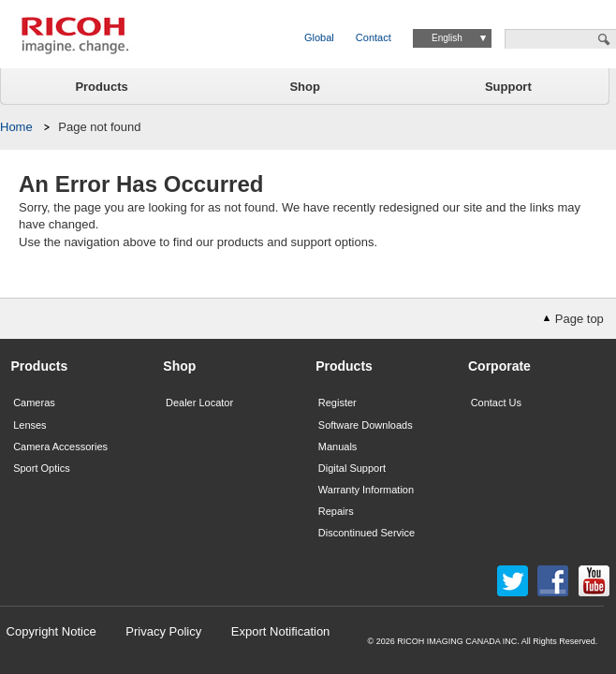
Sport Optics (42, 468)
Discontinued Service (367, 533)
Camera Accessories (60, 447)
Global (319, 37)
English (447, 38)
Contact (374, 37)
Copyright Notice (51, 631)
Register (337, 403)
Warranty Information (366, 490)
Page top (579, 319)
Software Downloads (366, 425)
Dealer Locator (199, 403)
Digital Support (352, 468)
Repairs (336, 511)
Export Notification (281, 631)
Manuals (338, 447)
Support (508, 87)
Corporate (499, 366)
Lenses (29, 425)
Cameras (34, 403)
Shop (305, 87)
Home (16, 127)
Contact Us (496, 403)
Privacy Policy (163, 631)
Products (101, 87)
